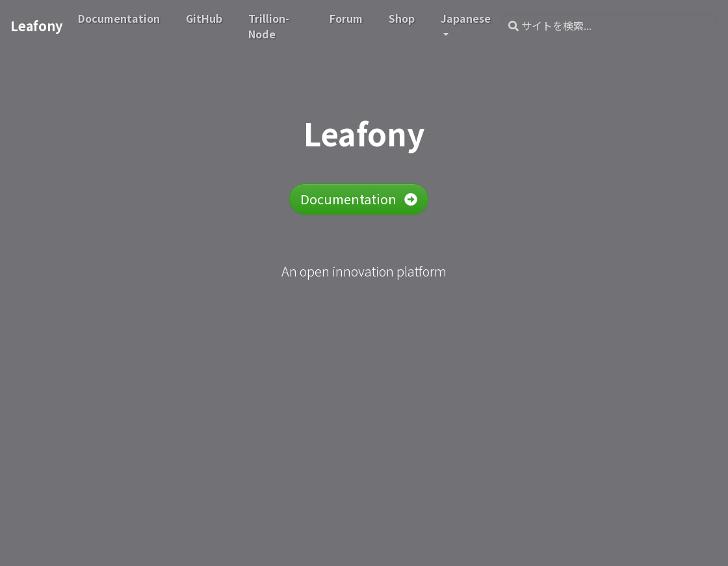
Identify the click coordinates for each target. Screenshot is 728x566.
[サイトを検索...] (609, 26)
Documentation (359, 199)
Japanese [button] (466, 18)
